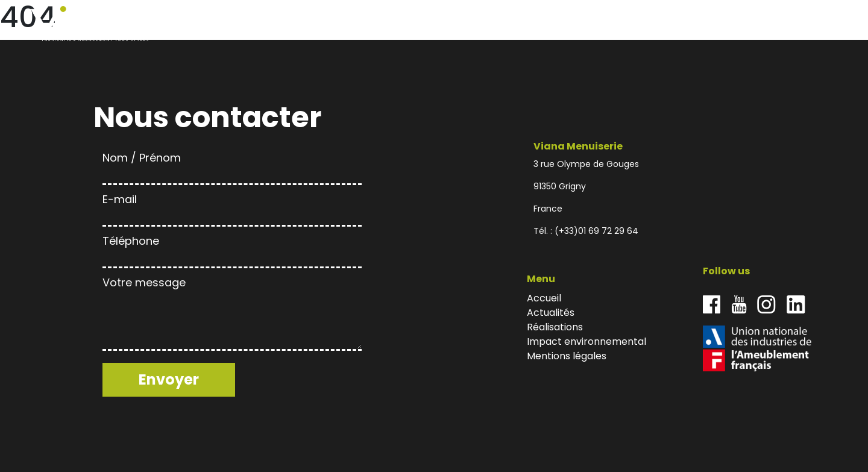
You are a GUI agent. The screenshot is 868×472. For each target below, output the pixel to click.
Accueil (602, 24)
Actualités (643, 24)
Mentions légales (567, 356)
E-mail (232, 208)
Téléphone (232, 249)
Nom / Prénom (232, 166)
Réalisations (695, 24)
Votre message (232, 315)
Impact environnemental (764, 24)
